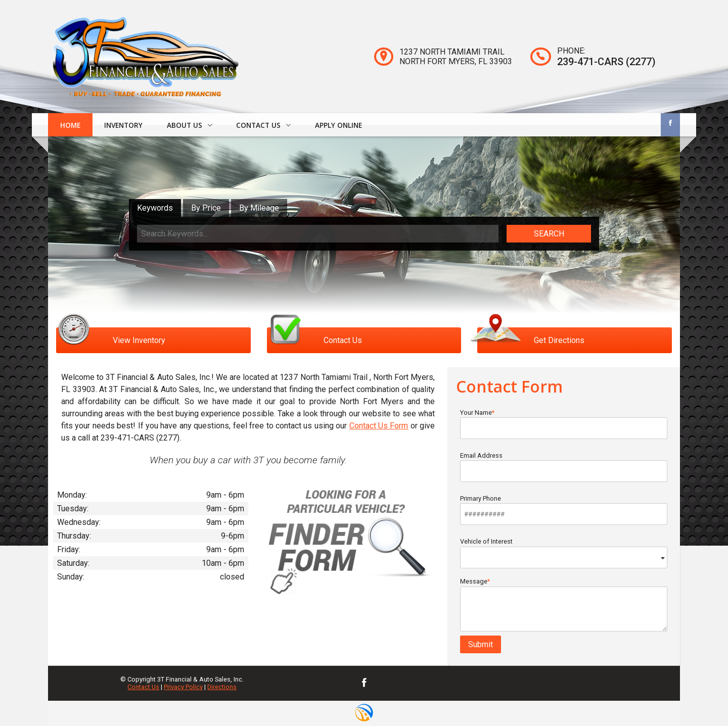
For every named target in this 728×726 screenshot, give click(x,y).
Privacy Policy (183, 687)
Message (564, 604)
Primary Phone (564, 510)
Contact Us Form (379, 426)
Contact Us (143, 687)
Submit (481, 644)
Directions (222, 687)
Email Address (564, 467)
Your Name (564, 424)
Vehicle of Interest (564, 553)
